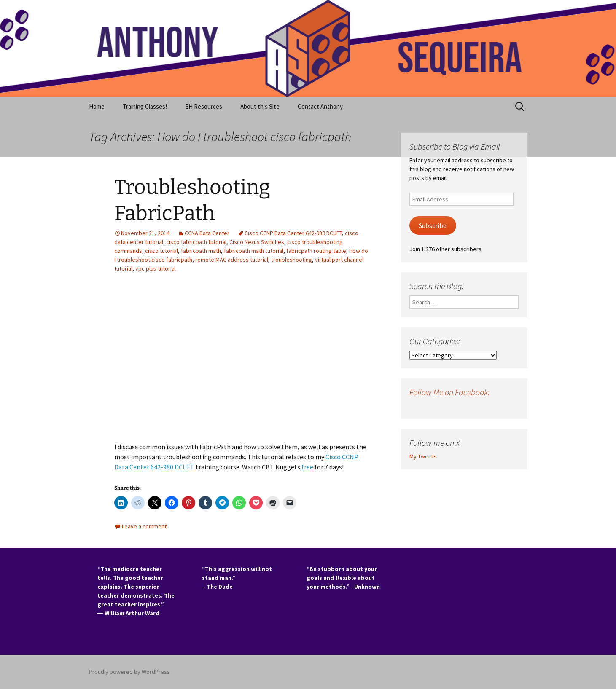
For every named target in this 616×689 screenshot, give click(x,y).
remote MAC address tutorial (232, 260)
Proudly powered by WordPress (129, 672)
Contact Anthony (320, 106)
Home (97, 106)
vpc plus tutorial (156, 268)
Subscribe (433, 226)
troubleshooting (292, 260)
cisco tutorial (161, 251)
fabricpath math (201, 251)
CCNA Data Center (207, 233)
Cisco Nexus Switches (257, 242)
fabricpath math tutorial (254, 251)
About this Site (260, 106)
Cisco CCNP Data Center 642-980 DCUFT (293, 233)
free (307, 467)
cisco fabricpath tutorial (196, 242)
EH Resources (204, 106)
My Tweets (423, 456)
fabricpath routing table (316, 251)
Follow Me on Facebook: (449, 392)
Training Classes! (145, 106)
